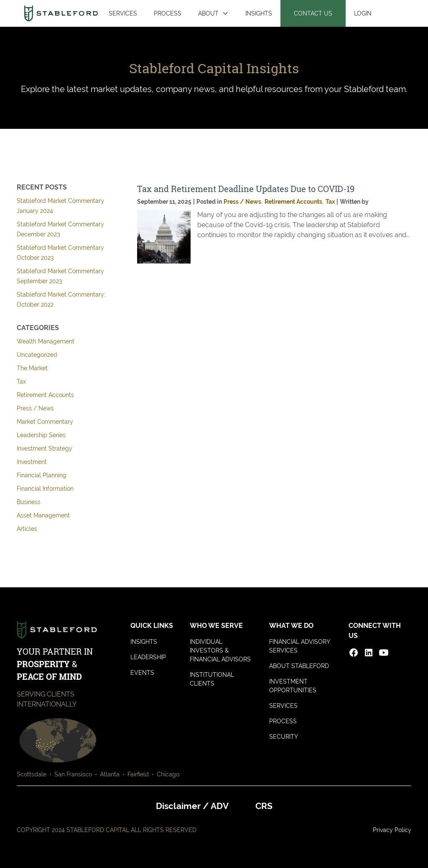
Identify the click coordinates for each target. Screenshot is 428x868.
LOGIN (363, 13)
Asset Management (43, 515)
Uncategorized (37, 355)
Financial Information (45, 489)
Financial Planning (42, 475)
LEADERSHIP (148, 657)
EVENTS (142, 673)
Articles (27, 529)
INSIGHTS (259, 13)
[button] (213, 13)
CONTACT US (313, 13)
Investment (32, 462)
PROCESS (168, 13)
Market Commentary (45, 422)
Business (29, 502)
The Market (32, 368)
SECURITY (284, 737)
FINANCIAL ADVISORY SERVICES (300, 646)
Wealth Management (46, 341)
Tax (21, 382)
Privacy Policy (392, 830)
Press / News (35, 408)
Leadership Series (41, 435)
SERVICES (123, 13)
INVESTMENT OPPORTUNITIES (293, 686)
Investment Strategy (45, 448)
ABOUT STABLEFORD (299, 666)
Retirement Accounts (45, 395)
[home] (61, 13)
